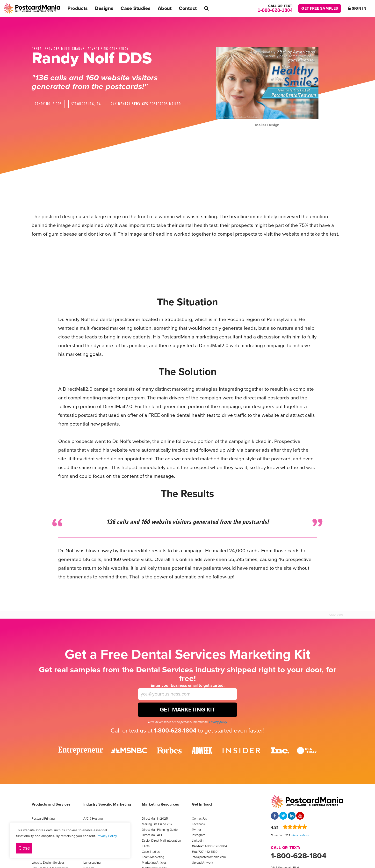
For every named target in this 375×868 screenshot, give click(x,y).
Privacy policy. (218, 722)
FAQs (146, 846)
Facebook (198, 824)
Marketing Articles (154, 863)
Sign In (357, 8)
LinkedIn (198, 841)
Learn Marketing (153, 857)
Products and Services (51, 804)
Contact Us (199, 819)
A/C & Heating (93, 819)
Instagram (199, 835)
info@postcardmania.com (209, 857)
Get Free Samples (320, 8)
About (165, 8)
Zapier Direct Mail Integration (161, 841)
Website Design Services (48, 863)
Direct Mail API (152, 835)
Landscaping (92, 863)
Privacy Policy (107, 836)
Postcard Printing (43, 819)
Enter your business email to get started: (187, 685)
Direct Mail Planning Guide (160, 830)
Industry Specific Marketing (107, 804)
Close (24, 848)
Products (78, 8)
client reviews (300, 835)
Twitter (196, 830)
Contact (188, 8)
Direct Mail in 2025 (155, 819)
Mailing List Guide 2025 (158, 824)
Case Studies (136, 8)
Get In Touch (203, 804)
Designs (104, 8)
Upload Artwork (202, 863)
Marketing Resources (160, 804)
